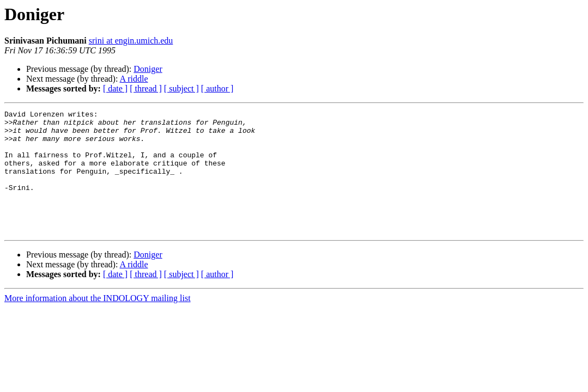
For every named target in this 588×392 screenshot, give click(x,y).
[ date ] (115, 88)
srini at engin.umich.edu (131, 41)
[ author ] (217, 88)
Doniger (148, 69)
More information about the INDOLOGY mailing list (98, 323)
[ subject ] (181, 88)
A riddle (134, 79)
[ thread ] (146, 88)
